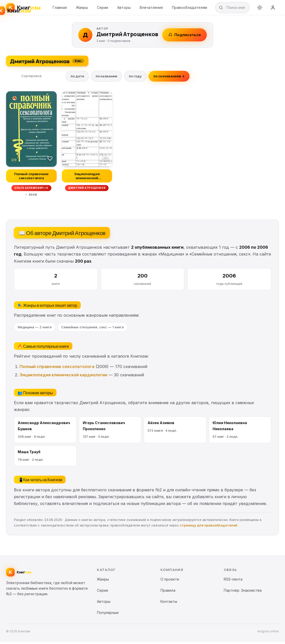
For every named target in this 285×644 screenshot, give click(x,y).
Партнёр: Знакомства (243, 592)
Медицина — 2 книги (35, 329)
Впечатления (151, 8)
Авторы (124, 8)
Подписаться (185, 37)
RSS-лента (233, 581)
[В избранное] (50, 160)
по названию (106, 78)
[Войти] (273, 9)
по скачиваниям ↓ (169, 78)
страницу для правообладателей (208, 527)
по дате (77, 78)
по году (135, 78)
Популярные (108, 615)
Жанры (82, 8)
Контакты (169, 603)
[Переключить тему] (260, 9)
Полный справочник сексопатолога (57, 369)
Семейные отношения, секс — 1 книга (93, 329)
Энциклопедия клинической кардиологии (63, 377)
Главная (60, 8)
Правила (168, 592)
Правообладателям (189, 8)
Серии (103, 8)
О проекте (170, 581)
